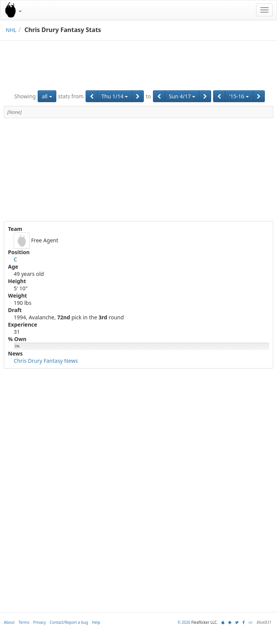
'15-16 (239, 96)
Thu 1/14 (115, 96)
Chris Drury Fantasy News (46, 361)
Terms (24, 622)
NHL (11, 30)
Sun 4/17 (182, 96)
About (9, 622)
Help (96, 622)
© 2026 (184, 622)
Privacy (39, 622)
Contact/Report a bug (69, 622)
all (47, 96)
